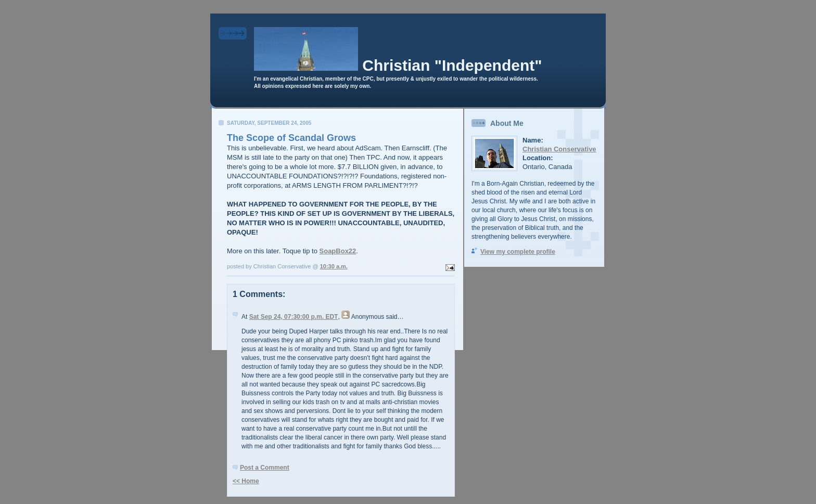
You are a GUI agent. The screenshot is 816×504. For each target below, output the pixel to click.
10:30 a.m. (334, 266)
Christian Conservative (559, 149)
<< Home (246, 481)
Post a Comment (265, 468)
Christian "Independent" (452, 65)
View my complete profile (518, 252)
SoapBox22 (338, 251)
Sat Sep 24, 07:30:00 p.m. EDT (294, 317)
